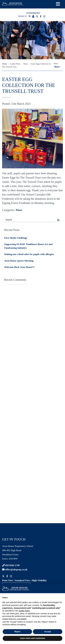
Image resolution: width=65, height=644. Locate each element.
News (19, 210)
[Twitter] (37, 16)
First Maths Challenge (16, 238)
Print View (8, 580)
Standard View (22, 580)
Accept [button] (48, 632)
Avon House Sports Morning (19, 261)
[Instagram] (45, 16)
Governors (33, 13)
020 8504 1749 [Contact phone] (11, 565)
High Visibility (39, 580)
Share (57, 67)
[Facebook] (41, 16)
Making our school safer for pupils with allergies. (29, 254)
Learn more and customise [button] (32, 638)
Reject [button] (17, 632)
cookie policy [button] (24, 611)
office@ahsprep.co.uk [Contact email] (15, 570)
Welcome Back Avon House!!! (19, 267)
